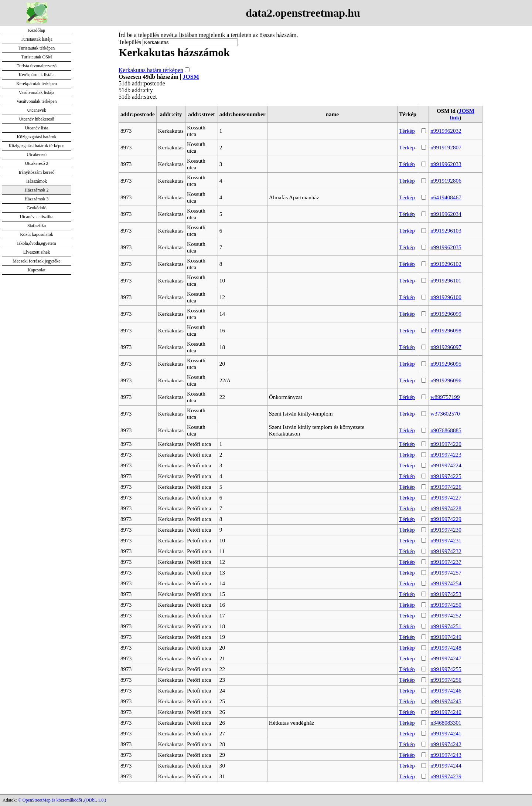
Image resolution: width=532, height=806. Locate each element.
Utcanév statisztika (37, 217)
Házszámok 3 (37, 199)
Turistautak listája (37, 39)
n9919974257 (446, 573)
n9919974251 (446, 626)
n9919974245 (446, 701)
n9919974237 (446, 562)
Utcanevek (36, 110)
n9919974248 (446, 648)
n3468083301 (446, 723)
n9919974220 (446, 444)
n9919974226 (446, 487)
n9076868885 (446, 430)
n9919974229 (446, 519)
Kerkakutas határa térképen (151, 70)
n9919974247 (446, 658)
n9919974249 (446, 637)
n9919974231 (446, 540)
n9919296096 (446, 380)
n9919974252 (446, 615)
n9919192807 (446, 147)
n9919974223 (446, 455)
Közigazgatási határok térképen (36, 146)
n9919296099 (446, 314)
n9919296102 (446, 264)
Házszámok (37, 181)
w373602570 (445, 414)
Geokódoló (36, 208)
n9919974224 (446, 465)
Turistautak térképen (37, 48)
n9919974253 (446, 594)
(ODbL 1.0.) (95, 800)
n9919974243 (446, 755)
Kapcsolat (37, 270)
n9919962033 (446, 164)
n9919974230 (446, 530)
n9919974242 (446, 744)
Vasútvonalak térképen (37, 101)
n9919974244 (446, 766)
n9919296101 (446, 280)
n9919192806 (446, 181)
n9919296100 (446, 297)
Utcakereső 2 (37, 163)
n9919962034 (446, 214)
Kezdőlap (37, 30)
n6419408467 (446, 197)
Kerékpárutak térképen (37, 84)
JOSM (191, 77)
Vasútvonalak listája (37, 92)
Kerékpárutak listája (37, 75)
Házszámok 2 (37, 190)
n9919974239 (446, 776)
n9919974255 (446, 669)
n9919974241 (446, 733)
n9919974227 (446, 497)
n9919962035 (446, 247)
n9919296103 (446, 231)
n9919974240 (446, 712)
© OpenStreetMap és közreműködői (51, 800)
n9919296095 (446, 364)
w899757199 (445, 397)
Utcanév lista (37, 128)
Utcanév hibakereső (37, 119)
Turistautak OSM (36, 57)
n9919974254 (446, 583)
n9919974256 (446, 680)
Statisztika (37, 226)
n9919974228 (446, 508)
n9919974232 (446, 551)
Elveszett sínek (37, 252)
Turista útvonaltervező (37, 66)
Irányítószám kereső (37, 172)
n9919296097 (446, 347)
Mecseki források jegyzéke (36, 261)
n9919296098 (446, 330)
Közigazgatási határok (37, 137)
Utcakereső (37, 155)
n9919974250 (446, 605)
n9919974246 (446, 690)
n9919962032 (446, 131)
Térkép (407, 131)
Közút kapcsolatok (37, 234)
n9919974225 (446, 476)
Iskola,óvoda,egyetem (36, 243)
